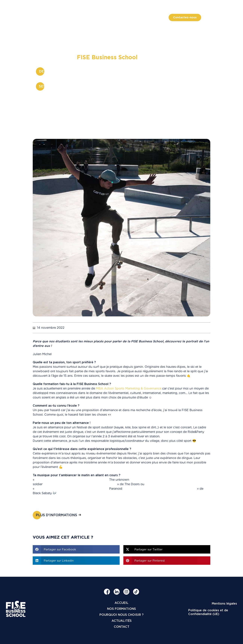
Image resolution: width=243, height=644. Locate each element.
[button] (76, 549)
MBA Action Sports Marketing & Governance (129, 388)
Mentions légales (224, 604)
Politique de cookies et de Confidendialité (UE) (208, 612)
